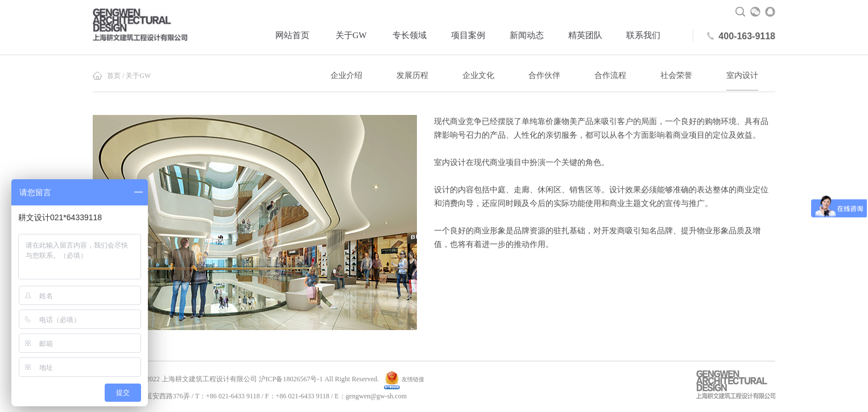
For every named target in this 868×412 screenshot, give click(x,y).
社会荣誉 (676, 75)
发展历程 (412, 75)
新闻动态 (527, 35)
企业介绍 (346, 75)
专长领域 (410, 35)
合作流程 (610, 75)
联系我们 (643, 35)
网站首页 (292, 35)
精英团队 (585, 35)
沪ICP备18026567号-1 (291, 379)
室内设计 (742, 75)
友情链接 (413, 379)
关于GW (351, 35)
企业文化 (478, 75)
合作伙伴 (544, 75)
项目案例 (468, 35)
